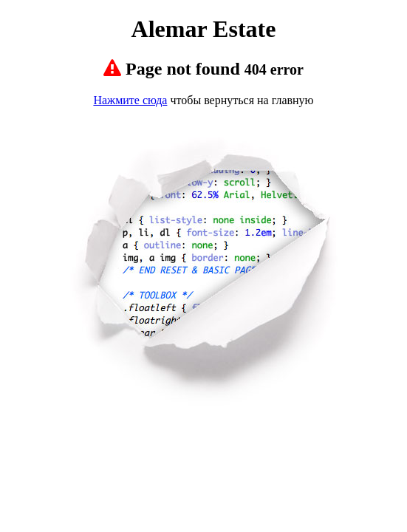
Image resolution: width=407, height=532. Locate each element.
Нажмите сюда (130, 100)
